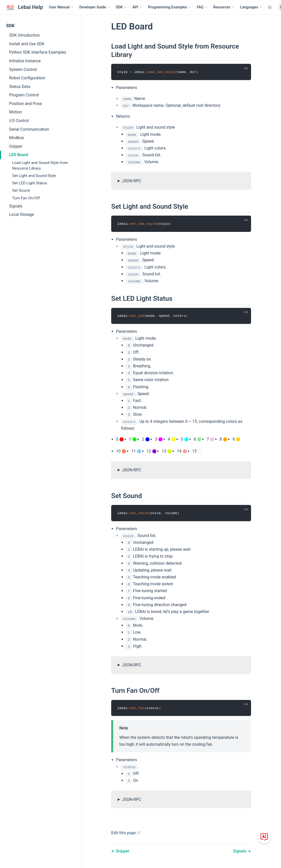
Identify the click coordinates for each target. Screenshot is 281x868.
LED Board (19, 155)
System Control (23, 70)
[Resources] (224, 7)
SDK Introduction (24, 35)
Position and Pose (26, 104)
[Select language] (251, 7)
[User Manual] (61, 7)
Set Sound (21, 190)
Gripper (16, 146)
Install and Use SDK (27, 44)
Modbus (16, 138)
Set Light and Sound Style (34, 176)
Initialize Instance (25, 61)
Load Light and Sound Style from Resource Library (40, 165)
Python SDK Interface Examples (38, 52)
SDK (10, 26)
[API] (137, 7)
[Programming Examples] (169, 7)
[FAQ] (202, 7)
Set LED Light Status (30, 183)
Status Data (20, 87)
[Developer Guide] (94, 7)
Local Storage (22, 214)
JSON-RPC (132, 181)
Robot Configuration (27, 78)
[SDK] (121, 7)
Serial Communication (29, 129)
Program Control (24, 95)
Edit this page (126, 833)
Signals (16, 206)
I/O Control (19, 121)
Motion (15, 112)
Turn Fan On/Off (26, 198)
